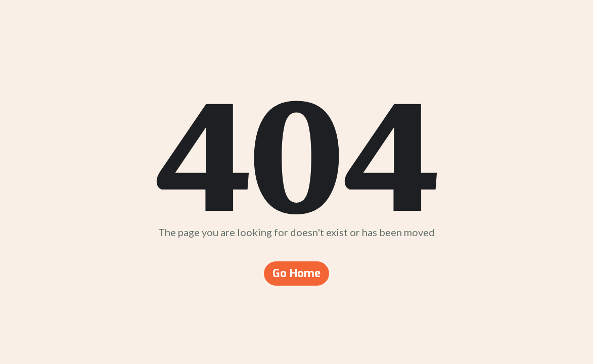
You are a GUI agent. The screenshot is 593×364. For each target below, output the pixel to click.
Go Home (296, 273)
